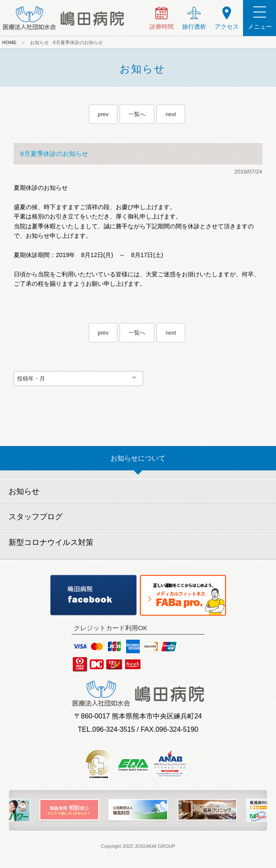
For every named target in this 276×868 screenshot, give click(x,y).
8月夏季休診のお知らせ (78, 42)
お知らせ (39, 42)
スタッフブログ (36, 517)
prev (103, 114)
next (171, 114)
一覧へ (137, 114)
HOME (9, 42)
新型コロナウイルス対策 (51, 542)
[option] (69, 810)
